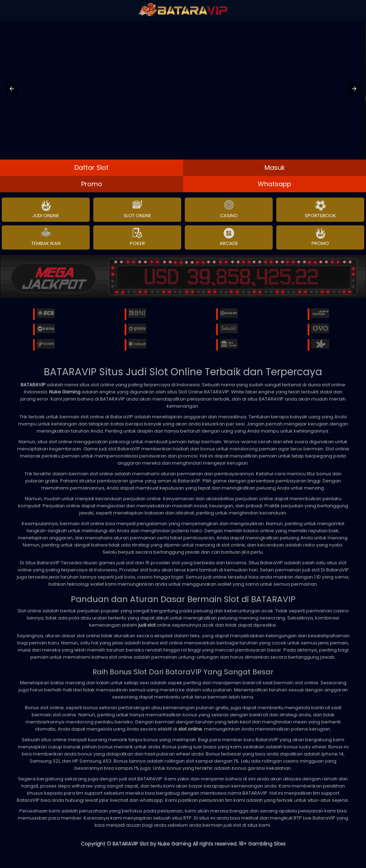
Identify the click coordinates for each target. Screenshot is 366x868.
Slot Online (137, 210)
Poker (137, 237)
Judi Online (46, 210)
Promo (92, 184)
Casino (229, 210)
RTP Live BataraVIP (315, 818)
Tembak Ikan (46, 237)
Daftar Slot (91, 168)
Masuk (275, 168)
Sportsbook (320, 210)
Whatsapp (274, 184)
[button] (12, 89)
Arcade (229, 237)
